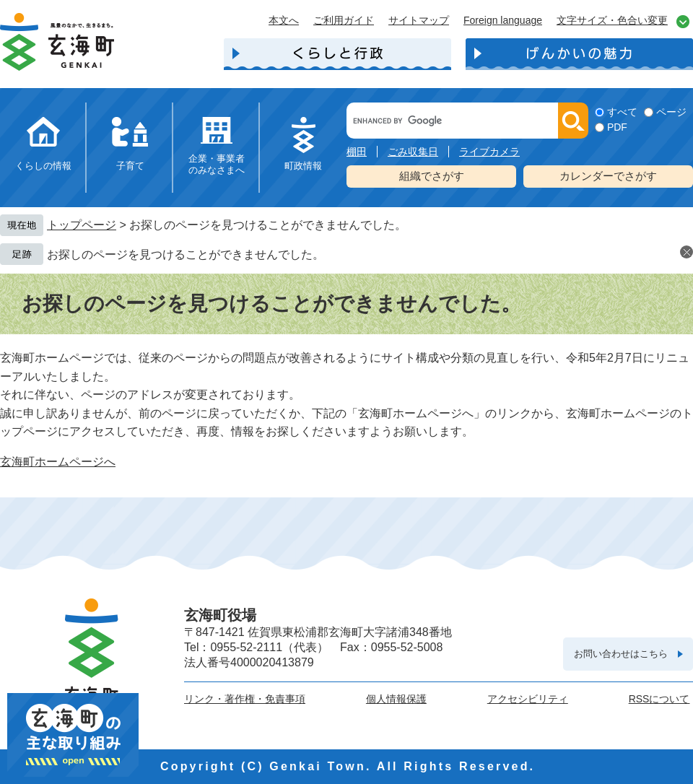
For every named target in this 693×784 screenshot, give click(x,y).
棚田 (357, 152)
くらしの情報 (43, 166)
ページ (671, 112)
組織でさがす (432, 176)
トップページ (82, 225)
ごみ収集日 (413, 152)
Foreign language (503, 20)
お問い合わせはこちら (621, 654)
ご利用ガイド (344, 20)
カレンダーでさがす (608, 176)
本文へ (284, 20)
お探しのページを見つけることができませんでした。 (186, 254)
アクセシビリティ (528, 699)
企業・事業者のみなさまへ (217, 164)
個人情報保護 (396, 699)
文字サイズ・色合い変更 (612, 20)
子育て (130, 166)
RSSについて (659, 699)
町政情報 (303, 166)
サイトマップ (419, 20)
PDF (617, 127)
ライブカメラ (489, 152)
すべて (622, 112)
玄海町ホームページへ (58, 462)
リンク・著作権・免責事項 (245, 699)
